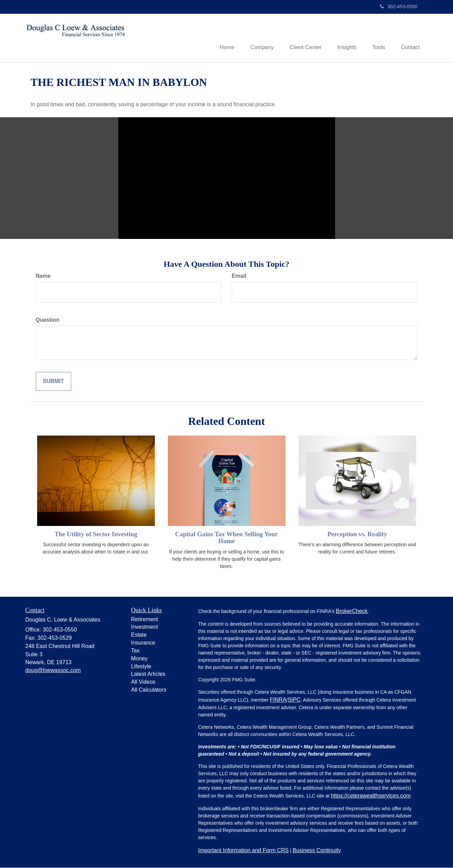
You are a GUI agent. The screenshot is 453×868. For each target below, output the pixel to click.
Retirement (144, 620)
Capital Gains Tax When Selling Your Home (226, 538)
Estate (139, 635)
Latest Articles (148, 675)
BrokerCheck (352, 611)
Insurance (143, 643)
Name (43, 276)
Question (48, 320)
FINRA (278, 700)
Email (239, 276)
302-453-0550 (399, 7)
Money (139, 659)
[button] (256, 38)
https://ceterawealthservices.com (371, 796)
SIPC (294, 700)
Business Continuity (317, 851)
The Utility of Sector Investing (96, 534)
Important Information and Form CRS (243, 851)
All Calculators (149, 690)
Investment (144, 628)
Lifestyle (141, 667)
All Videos (143, 683)
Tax (135, 651)
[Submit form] (53, 382)
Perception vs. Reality (357, 534)
